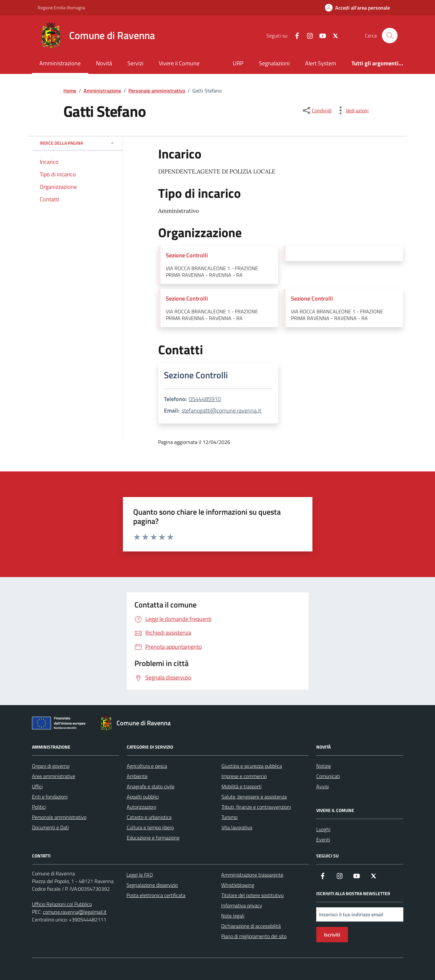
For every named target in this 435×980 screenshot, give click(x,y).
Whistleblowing (238, 885)
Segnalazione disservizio (152, 885)
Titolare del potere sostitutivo (252, 895)
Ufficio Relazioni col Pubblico (62, 904)
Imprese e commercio (244, 776)
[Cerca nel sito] (390, 36)
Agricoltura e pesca (147, 766)
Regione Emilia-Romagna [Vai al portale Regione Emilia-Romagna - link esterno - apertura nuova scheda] (61, 8)
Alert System (321, 63)
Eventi (323, 839)
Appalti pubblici (143, 797)
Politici (39, 807)
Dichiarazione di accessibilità (251, 926)
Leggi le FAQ (140, 875)
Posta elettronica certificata (156, 895)
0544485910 (205, 399)
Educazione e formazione (153, 838)
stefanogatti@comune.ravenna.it (221, 410)
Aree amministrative (54, 776)
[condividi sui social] (317, 110)
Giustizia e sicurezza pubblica (252, 766)
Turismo (230, 817)
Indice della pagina (77, 143)
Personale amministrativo (59, 817)
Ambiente (137, 776)
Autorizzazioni (141, 807)
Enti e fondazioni (50, 797)
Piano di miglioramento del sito (254, 936)
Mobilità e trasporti (242, 786)
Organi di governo (51, 766)
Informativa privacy (242, 905)
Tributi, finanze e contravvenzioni (256, 807)
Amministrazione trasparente (252, 875)
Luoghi (323, 829)
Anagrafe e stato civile (151, 786)
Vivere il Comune (179, 63)
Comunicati (328, 776)
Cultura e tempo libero (150, 827)
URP (238, 63)
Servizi (135, 63)
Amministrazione (60, 63)
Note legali (233, 916)
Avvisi (322, 786)
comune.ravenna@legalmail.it (75, 912)
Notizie (324, 766)
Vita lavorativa (237, 827)
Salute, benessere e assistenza (254, 797)
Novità (104, 63)
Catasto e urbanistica (149, 817)
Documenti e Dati (50, 827)
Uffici (37, 786)
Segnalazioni (274, 63)
